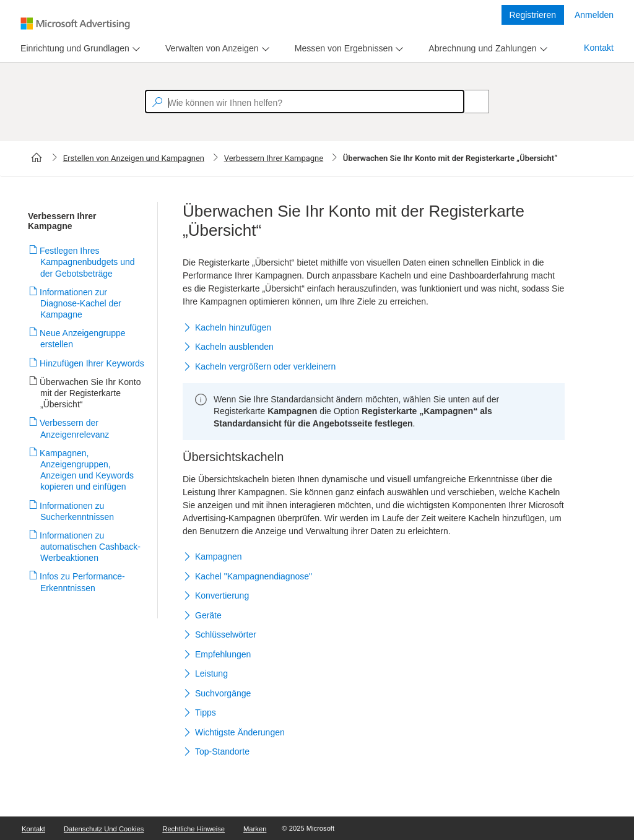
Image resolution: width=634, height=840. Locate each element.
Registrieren (533, 15)
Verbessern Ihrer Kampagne (274, 158)
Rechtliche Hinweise (193, 829)
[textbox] (305, 102)
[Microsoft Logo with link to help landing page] (75, 24)
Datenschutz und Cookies (104, 829)
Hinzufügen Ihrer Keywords (92, 363)
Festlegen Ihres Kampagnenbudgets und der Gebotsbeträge (88, 262)
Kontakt (599, 48)
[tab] (72, 49)
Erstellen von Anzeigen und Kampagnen (134, 158)
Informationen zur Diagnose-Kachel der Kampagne (81, 303)
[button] (374, 328)
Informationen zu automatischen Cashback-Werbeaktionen (90, 547)
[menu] (79, 49)
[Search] (470, 102)
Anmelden (594, 15)
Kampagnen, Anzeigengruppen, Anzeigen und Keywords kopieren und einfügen (87, 470)
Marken (255, 829)
